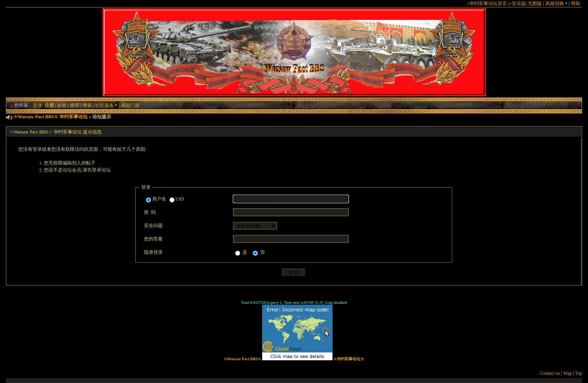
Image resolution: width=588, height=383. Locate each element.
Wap (568, 373)
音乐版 (519, 4)
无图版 (535, 4)
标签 (62, 105)
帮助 (575, 4)
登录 (38, 105)
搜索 (87, 105)
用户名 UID (165, 199)
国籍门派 (130, 105)
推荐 (75, 105)
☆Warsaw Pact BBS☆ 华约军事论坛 (50, 117)
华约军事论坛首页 (488, 4)
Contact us (550, 373)
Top (578, 373)
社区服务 (106, 105)
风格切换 (557, 4)
